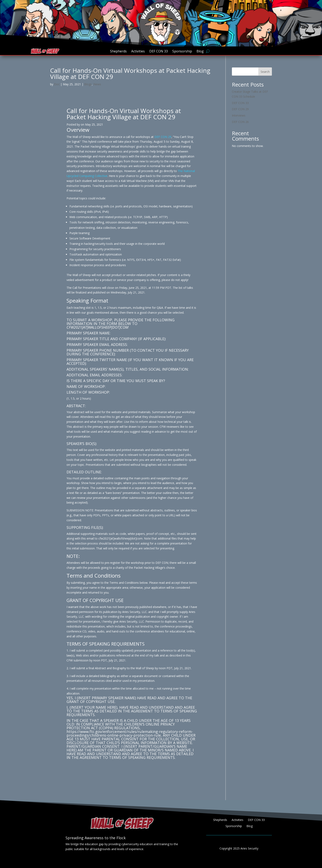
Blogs (88, 84)
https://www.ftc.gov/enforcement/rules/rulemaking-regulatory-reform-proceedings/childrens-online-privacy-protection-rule (130, 733)
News (97, 84)
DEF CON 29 (163, 137)
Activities (138, 52)
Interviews (239, 115)
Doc (57, 84)
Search (265, 72)
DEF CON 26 (240, 122)
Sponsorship (182, 52)
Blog (200, 52)
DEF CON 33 (159, 52)
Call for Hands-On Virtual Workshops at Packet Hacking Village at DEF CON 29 (124, 114)
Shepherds (118, 52)
